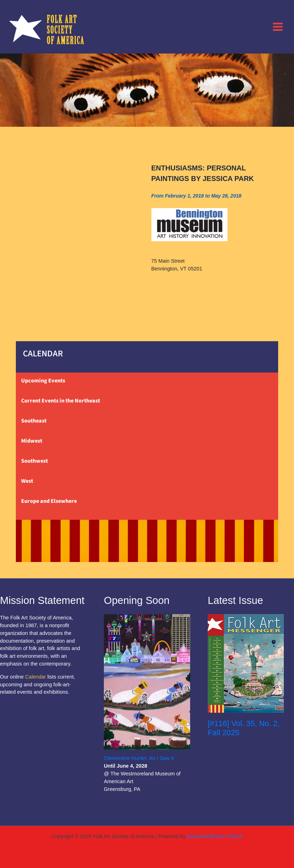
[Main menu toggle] (278, 26)
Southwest (35, 461)
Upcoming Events (43, 381)
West (27, 481)
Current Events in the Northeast (61, 401)
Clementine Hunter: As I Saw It (139, 758)
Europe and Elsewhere (49, 501)
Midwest (32, 441)
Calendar (35, 677)
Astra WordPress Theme (215, 836)
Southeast (34, 421)
